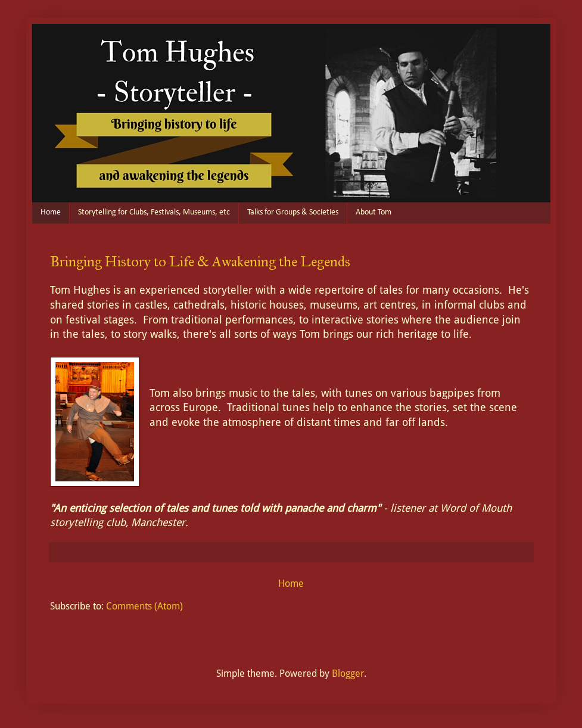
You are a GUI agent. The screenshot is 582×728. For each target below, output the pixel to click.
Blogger (348, 673)
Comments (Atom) (144, 606)
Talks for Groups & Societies (293, 212)
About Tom (374, 212)
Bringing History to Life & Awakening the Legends (200, 262)
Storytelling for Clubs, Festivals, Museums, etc (154, 212)
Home (51, 212)
